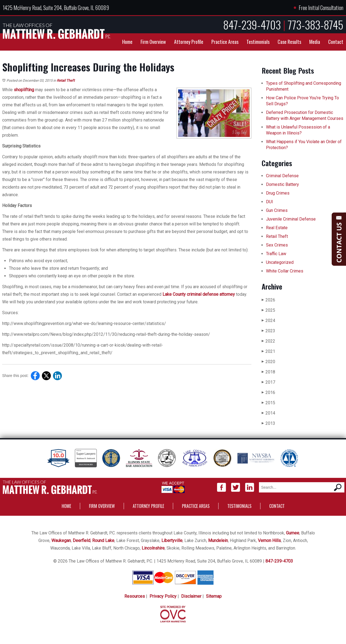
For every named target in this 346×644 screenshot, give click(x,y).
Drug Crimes (278, 193)
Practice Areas (225, 42)
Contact (336, 42)
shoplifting (24, 90)
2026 (268, 300)
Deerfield (81, 540)
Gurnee (293, 533)
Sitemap (214, 596)
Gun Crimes (277, 210)
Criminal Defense (282, 176)
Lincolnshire (153, 548)
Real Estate (277, 228)
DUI (270, 202)
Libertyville (172, 540)
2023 (268, 331)
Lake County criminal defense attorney (199, 294)
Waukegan (61, 540)
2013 (268, 423)
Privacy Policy (163, 596)
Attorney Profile (189, 42)
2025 (268, 310)
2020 (268, 362)
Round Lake (103, 540)
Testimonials (258, 42)
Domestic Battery (282, 184)
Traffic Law (276, 254)
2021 (268, 351)
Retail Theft (66, 80)
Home (127, 42)
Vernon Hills (269, 540)
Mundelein (218, 540)
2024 (268, 321)
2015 (268, 403)
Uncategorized (280, 262)
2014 (268, 413)
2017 (268, 382)
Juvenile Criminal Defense (291, 219)
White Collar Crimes (285, 271)
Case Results (289, 42)
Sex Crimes (277, 245)
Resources (135, 596)
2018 (268, 372)
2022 (268, 341)
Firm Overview (153, 42)
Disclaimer (191, 596)
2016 (268, 392)
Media (315, 42)
